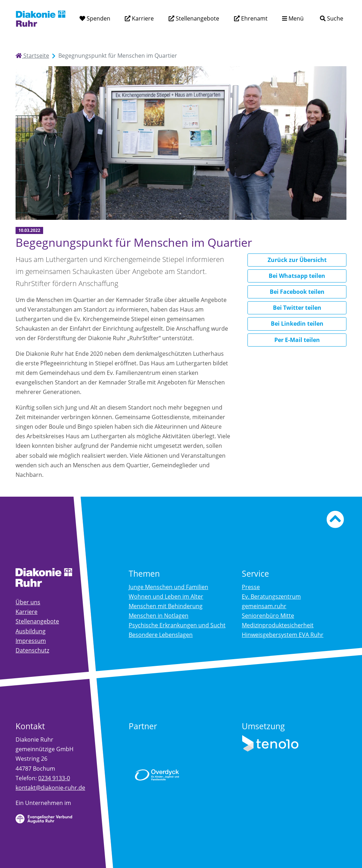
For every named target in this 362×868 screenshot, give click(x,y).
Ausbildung (31, 631)
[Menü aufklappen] (293, 19)
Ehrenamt (254, 18)
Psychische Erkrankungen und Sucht (177, 625)
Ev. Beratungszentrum (271, 596)
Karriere (142, 18)
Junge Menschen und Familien (168, 587)
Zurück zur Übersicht (297, 260)
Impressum (31, 641)
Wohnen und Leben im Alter (166, 596)
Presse (251, 587)
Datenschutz (32, 650)
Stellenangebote (197, 18)
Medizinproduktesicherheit (278, 625)
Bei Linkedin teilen (297, 324)
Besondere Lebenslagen (161, 635)
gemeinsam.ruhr (264, 606)
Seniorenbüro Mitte (268, 616)
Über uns (28, 602)
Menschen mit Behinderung (166, 606)
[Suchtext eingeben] (311, 18)
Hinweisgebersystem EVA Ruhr (283, 635)
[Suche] (331, 19)
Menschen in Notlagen (159, 616)
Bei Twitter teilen (297, 308)
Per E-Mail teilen (297, 340)
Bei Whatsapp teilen (297, 276)
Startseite (32, 56)
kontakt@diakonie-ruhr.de (50, 788)
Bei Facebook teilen (297, 292)
